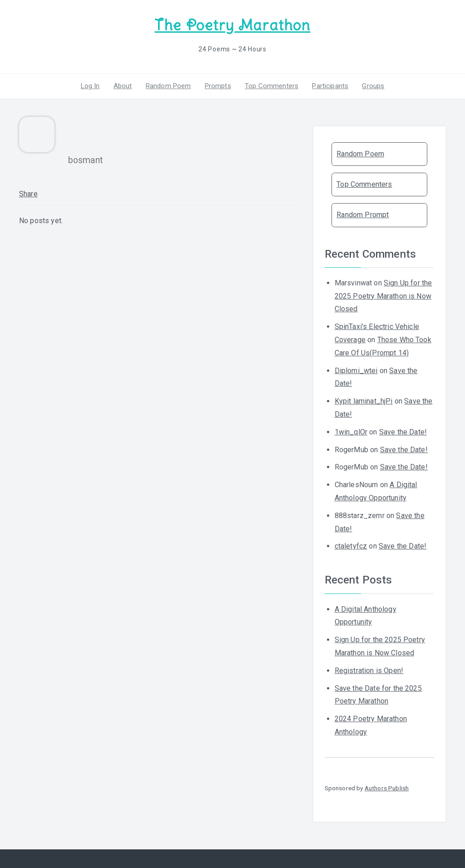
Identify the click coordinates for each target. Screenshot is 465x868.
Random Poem (168, 86)
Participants (330, 86)
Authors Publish (387, 788)
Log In (90, 86)
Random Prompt (363, 215)
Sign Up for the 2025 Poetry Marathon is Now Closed (383, 296)
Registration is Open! (369, 671)
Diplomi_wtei (356, 371)
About (123, 86)
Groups (373, 86)
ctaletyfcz (351, 546)
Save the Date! (403, 432)
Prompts (218, 86)
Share (28, 194)
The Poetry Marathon (232, 25)
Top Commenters (272, 86)
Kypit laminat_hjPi (364, 401)
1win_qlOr (351, 432)
